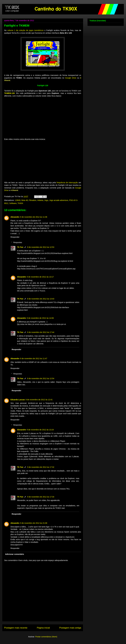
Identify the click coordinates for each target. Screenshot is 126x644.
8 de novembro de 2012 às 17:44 (41, 332)
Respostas (18, 242)
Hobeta (40, 200)
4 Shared (14, 190)
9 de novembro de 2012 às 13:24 (40, 430)
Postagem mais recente (16, 628)
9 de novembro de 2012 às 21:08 (34, 523)
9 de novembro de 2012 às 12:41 (39, 400)
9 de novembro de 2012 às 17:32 (41, 467)
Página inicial (43, 628)
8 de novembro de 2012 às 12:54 (41, 378)
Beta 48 (25, 200)
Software (13, 203)
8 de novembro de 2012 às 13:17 (40, 277)
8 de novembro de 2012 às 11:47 (34, 359)
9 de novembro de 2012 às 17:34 (41, 497)
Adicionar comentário (15, 554)
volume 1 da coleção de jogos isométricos (25, 30)
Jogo (46, 200)
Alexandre (15, 217)
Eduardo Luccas (18, 400)
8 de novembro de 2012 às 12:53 (41, 247)
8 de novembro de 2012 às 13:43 (41, 299)
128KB (18, 200)
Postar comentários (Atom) (46, 637)
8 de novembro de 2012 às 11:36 (34, 217)
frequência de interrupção (67, 183)
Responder (15, 237)
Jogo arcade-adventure (59, 200)
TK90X (20, 203)
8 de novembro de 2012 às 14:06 (40, 318)
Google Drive (71, 78)
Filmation (33, 200)
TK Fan (20, 247)
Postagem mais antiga (70, 628)
